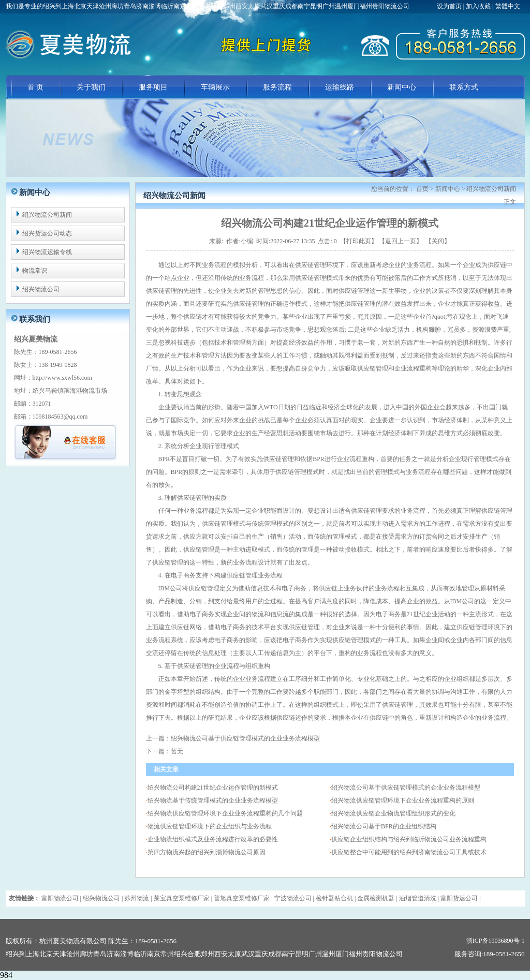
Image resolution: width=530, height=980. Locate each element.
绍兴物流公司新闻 (47, 215)
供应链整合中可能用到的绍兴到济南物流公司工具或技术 (409, 852)
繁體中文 (508, 6)
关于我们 (91, 87)
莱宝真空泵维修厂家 (182, 898)
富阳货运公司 (459, 898)
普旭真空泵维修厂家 (242, 898)
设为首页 (450, 6)
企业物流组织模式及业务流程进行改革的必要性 (213, 839)
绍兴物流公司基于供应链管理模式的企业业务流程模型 (406, 788)
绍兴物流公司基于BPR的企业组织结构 (384, 826)
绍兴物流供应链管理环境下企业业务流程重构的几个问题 (225, 813)
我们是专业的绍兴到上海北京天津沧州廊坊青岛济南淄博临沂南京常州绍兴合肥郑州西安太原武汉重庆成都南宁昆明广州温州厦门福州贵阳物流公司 (208, 6)
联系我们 (35, 319)
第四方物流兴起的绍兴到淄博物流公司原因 (207, 852)
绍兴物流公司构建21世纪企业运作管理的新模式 (213, 788)
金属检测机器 (376, 898)
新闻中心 (402, 87)
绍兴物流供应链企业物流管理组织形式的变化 (393, 813)
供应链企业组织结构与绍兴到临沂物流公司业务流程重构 (409, 839)
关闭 (438, 241)
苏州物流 (137, 898)
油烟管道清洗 (418, 898)
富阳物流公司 (60, 898)
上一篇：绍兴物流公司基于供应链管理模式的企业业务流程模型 (233, 738)
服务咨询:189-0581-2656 (490, 954)
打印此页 (359, 241)
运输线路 (340, 87)
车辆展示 (215, 87)
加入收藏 (478, 6)
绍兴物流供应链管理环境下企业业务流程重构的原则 (403, 800)
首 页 (36, 87)
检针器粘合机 (334, 898)
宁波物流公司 (293, 898)
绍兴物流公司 (41, 289)
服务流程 (277, 87)
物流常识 (35, 271)
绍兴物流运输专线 (47, 252)
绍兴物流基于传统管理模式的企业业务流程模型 (213, 800)
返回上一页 (401, 241)
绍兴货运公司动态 (47, 233)
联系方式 (464, 87)
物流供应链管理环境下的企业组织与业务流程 (210, 826)
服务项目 (153, 87)
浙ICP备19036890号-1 (496, 941)
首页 (422, 189)
